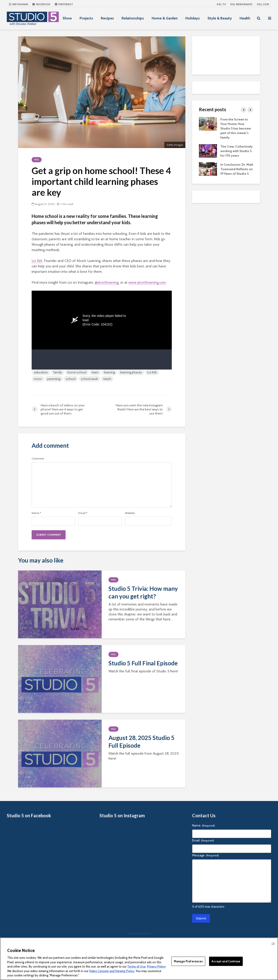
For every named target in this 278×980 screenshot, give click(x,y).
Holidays (193, 18)
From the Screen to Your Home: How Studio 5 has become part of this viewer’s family (236, 128)
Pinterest (64, 4)
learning (109, 372)
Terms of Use (136, 966)
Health (245, 18)
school (71, 379)
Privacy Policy (156, 966)
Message (206, 855)
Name (36, 513)
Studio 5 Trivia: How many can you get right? (143, 592)
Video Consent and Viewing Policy (112, 971)
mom (38, 379)
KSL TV (221, 4)
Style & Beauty (220, 18)
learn (95, 372)
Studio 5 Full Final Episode (143, 663)
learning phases (131, 372)
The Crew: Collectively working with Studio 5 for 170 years (237, 151)
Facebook (41, 4)
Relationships (133, 18)
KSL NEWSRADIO (241, 4)
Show (67, 18)
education (41, 372)
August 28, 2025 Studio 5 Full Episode (141, 742)
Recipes (107, 18)
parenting (54, 379)
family (58, 372)
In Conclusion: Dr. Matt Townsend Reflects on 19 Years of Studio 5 (237, 169)
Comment (38, 459)
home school (77, 372)
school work (89, 379)
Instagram (19, 4)
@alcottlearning (107, 282)
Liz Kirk (37, 261)
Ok (273, 943)
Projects (86, 18)
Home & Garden (165, 18)
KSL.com (263, 4)
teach (107, 379)
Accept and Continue (226, 961)
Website (130, 513)
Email (83, 513)
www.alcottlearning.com (147, 282)
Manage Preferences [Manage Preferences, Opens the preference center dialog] (188, 961)
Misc (37, 160)
